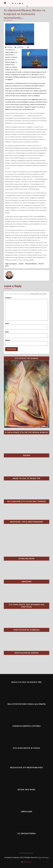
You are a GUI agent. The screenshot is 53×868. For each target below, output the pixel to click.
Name (7, 323)
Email (7, 332)
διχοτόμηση (13, 264)
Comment (9, 298)
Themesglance (27, 862)
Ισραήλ (21, 264)
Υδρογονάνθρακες (31, 264)
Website (8, 340)
